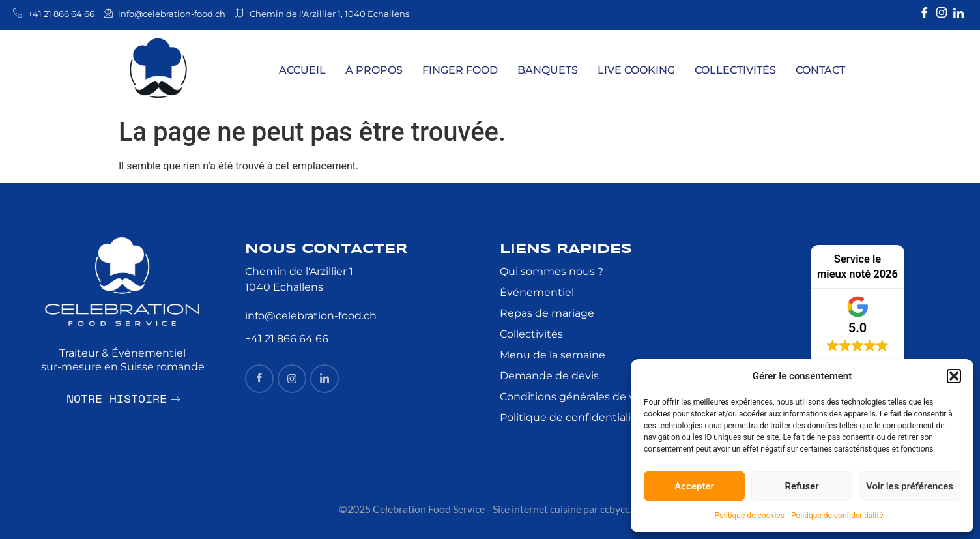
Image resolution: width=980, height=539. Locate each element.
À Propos (374, 70)
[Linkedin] (958, 13)
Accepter (694, 486)
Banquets (548, 70)
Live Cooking (636, 70)
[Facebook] (925, 13)
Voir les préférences (910, 486)
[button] (954, 376)
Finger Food (460, 70)
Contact (820, 70)
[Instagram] (942, 13)
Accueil (302, 70)
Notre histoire (123, 397)
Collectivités (735, 70)
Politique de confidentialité (837, 516)
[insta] (292, 379)
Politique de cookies (750, 516)
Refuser (801, 486)
